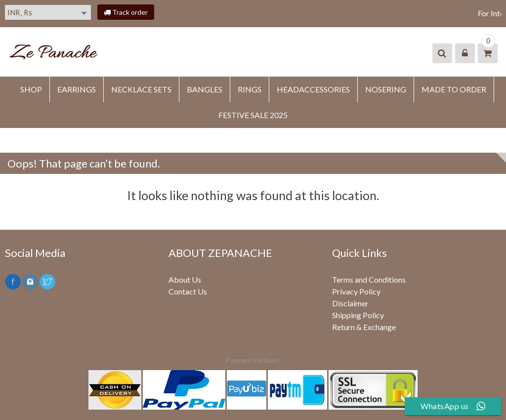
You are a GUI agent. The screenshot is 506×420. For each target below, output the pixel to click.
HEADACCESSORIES (313, 89)
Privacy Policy (356, 291)
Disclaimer (350, 303)
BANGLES (205, 89)
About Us (185, 279)
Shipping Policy (358, 315)
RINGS (250, 89)
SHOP (31, 89)
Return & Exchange (364, 327)
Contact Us (188, 291)
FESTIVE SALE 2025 (253, 115)
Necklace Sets (141, 89)
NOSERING (386, 89)
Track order (126, 12)
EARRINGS (77, 89)
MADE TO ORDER (454, 89)
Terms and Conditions (369, 279)
